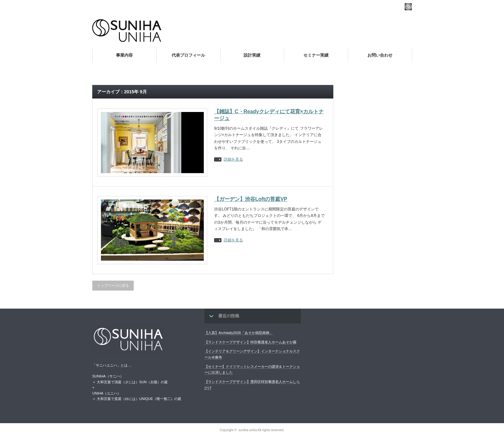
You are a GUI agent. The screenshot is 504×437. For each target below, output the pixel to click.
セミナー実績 (316, 55)
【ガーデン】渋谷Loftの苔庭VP (251, 199)
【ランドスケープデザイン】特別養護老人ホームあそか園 (250, 342)
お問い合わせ (380, 55)
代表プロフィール (188, 55)
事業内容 (124, 55)
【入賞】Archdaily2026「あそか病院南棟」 (239, 333)
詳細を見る (233, 159)
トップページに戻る (113, 285)
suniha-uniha (248, 430)
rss (408, 7)
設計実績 (252, 55)
